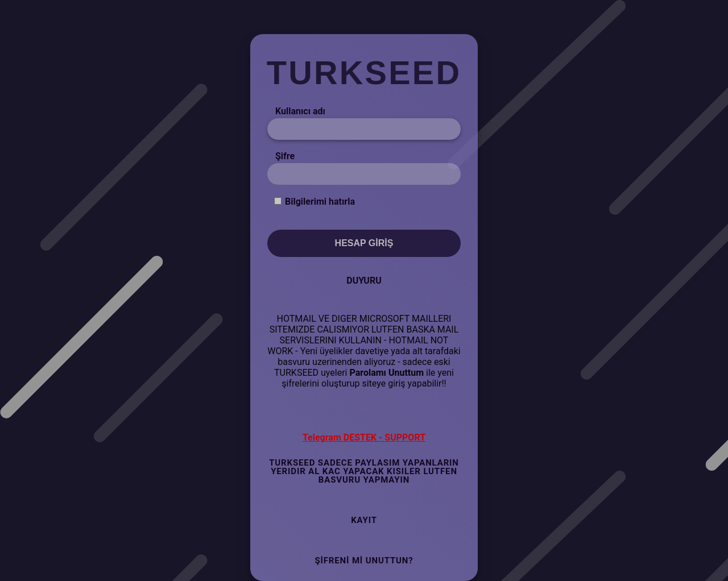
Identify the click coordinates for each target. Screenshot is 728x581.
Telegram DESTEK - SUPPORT (364, 437)
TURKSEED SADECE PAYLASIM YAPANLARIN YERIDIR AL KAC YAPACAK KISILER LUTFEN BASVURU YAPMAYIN (364, 471)
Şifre (285, 156)
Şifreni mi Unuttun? (364, 561)
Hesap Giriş (364, 243)
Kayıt (364, 520)
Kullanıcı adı (300, 111)
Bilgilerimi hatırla (320, 202)
